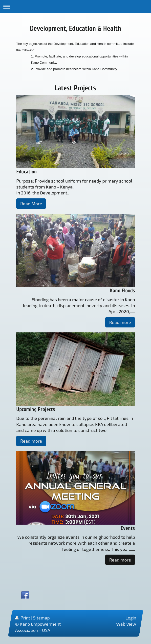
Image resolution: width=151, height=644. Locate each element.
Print (23, 618)
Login (131, 618)
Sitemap (41, 618)
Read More (31, 204)
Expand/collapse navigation (75, 7)
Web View (126, 624)
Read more (120, 322)
